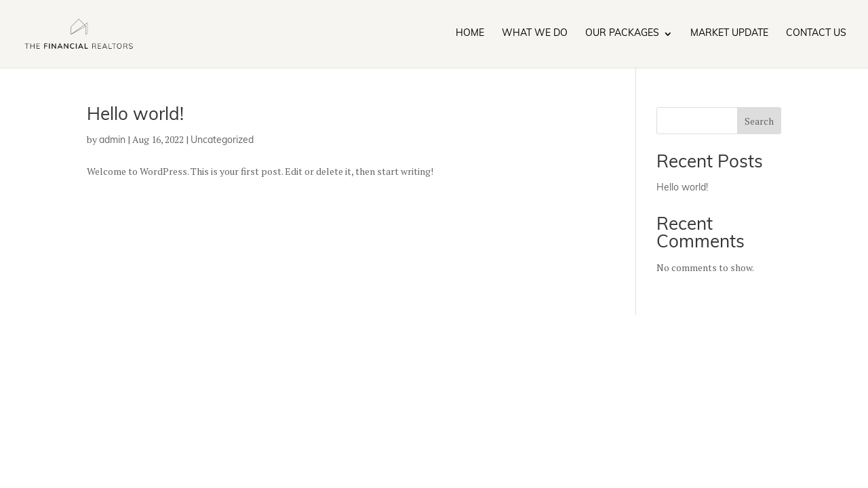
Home (470, 34)
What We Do (535, 34)
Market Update (729, 34)
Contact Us (816, 34)
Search (759, 121)
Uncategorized (222, 141)
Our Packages (622, 34)
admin (112, 141)
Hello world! (135, 116)
